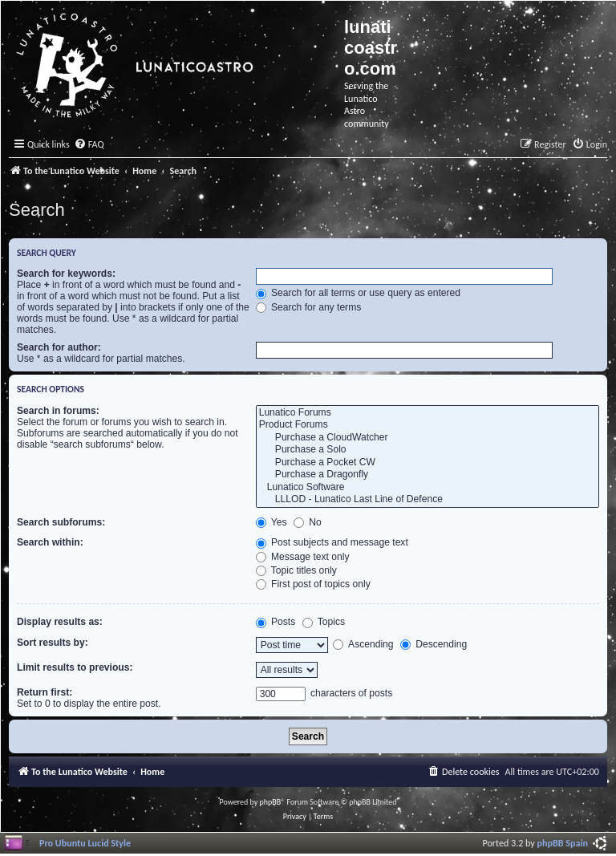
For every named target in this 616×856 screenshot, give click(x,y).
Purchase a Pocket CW (428, 463)
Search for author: (59, 347)
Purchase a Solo (428, 450)
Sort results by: (53, 643)
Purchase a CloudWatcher (428, 438)
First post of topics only (313, 584)
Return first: (45, 692)
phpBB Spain (563, 843)
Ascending (363, 644)
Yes (272, 522)
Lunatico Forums (428, 413)
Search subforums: (61, 522)
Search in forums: (58, 411)
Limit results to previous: (75, 667)
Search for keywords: (66, 274)
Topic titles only (296, 570)
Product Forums (428, 425)
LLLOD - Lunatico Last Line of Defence (428, 500)
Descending (434, 644)
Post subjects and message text (332, 542)
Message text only (303, 557)
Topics (324, 622)
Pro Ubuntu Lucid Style (85, 843)
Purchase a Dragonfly (428, 475)
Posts (276, 622)
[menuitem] (89, 145)
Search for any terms (309, 307)
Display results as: (60, 622)
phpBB (271, 802)
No (308, 522)
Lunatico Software (428, 488)
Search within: (50, 542)
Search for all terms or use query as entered (358, 293)
